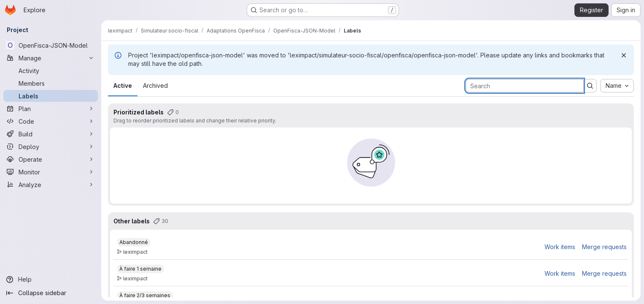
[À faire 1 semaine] (140, 269)
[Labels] (51, 96)
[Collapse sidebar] (51, 293)
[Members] (51, 83)
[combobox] (617, 86)
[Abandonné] (134, 242)
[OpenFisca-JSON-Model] (51, 45)
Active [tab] (123, 85)
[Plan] (51, 109)
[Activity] (51, 71)
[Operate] (51, 159)
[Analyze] (51, 185)
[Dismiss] (624, 55)
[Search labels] (525, 86)
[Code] (51, 121)
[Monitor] (51, 172)
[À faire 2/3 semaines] (145, 296)
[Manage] (51, 58)
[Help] (51, 280)
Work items (560, 247)
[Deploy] (51, 147)
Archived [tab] (155, 85)
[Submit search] (590, 86)
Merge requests (604, 247)
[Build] (51, 134)
